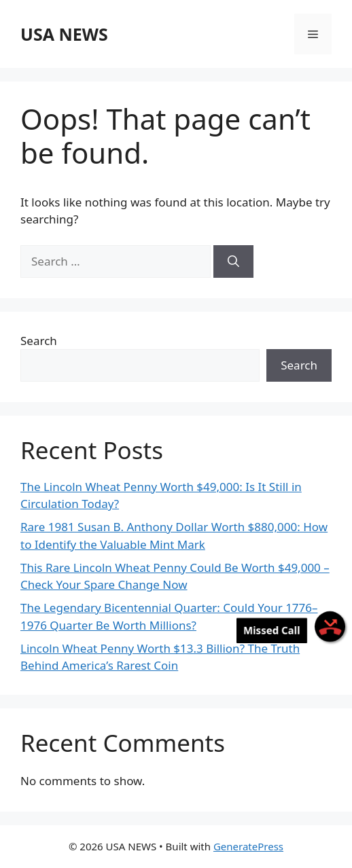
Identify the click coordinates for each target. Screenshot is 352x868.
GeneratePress (248, 846)
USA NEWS (64, 34)
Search (39, 341)
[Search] (233, 261)
